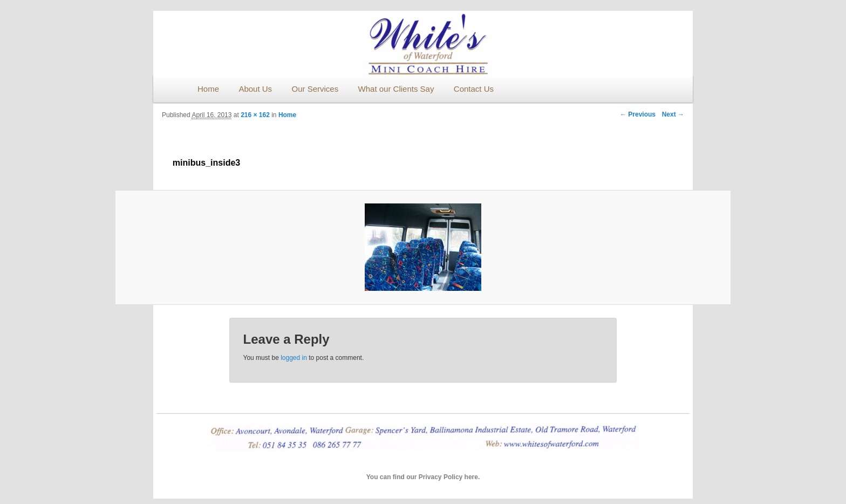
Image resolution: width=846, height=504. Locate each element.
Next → (673, 114)
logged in (294, 358)
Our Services (315, 89)
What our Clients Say (396, 89)
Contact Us (474, 89)
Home (208, 89)
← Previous (638, 114)
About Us (255, 89)
